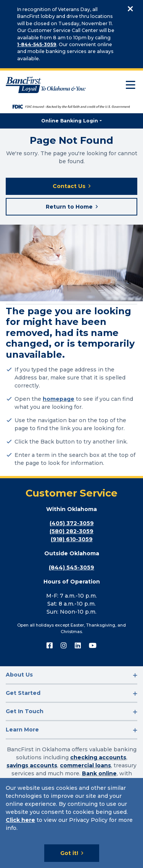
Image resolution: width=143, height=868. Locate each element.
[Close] (130, 9)
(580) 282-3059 (71, 531)
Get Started (23, 693)
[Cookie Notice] (71, 823)
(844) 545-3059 (71, 567)
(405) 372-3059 (72, 523)
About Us (19, 675)
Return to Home (69, 207)
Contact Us (69, 186)
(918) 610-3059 (72, 539)
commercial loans (85, 765)
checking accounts (98, 757)
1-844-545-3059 (37, 44)
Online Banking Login (70, 121)
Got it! (69, 853)
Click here (20, 820)
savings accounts (32, 765)
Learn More (22, 730)
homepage (59, 399)
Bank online (99, 773)
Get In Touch (25, 711)
